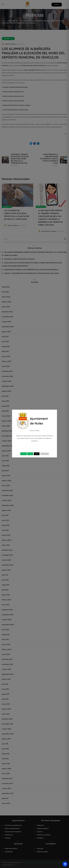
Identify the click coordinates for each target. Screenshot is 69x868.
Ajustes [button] (37, 454)
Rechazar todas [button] (45, 454)
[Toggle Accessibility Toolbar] (65, 864)
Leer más (24, 454)
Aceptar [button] (30, 454)
